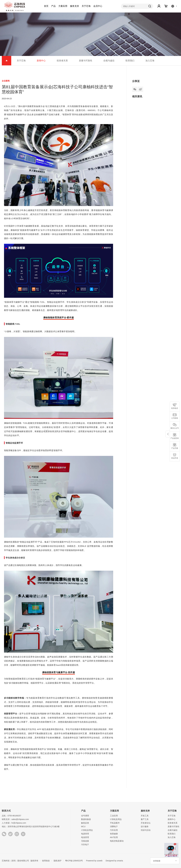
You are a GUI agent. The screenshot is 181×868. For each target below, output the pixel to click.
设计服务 (145, 826)
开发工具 (145, 816)
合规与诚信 (109, 61)
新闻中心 (41, 61)
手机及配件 (115, 823)
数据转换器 (86, 819)
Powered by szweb (94, 861)
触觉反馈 (85, 823)
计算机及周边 (87, 830)
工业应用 (114, 816)
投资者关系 (62, 61)
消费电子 (114, 826)
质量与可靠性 (86, 61)
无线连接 (85, 841)
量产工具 (145, 819)
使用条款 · (46, 861)
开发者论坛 (146, 823)
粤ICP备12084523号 (74, 861)
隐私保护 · (58, 861)
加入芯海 (150, 61)
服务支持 (74, 6)
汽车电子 (85, 845)
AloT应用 (114, 837)
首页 (46, 6)
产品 (53, 6)
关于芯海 (86, 6)
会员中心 (98, 6)
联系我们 (130, 61)
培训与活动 (146, 830)
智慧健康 (114, 834)
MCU (83, 826)
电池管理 (85, 837)
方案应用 (63, 6)
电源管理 (85, 834)
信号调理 (85, 816)
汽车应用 (114, 830)
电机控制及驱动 (117, 841)
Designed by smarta (113, 861)
